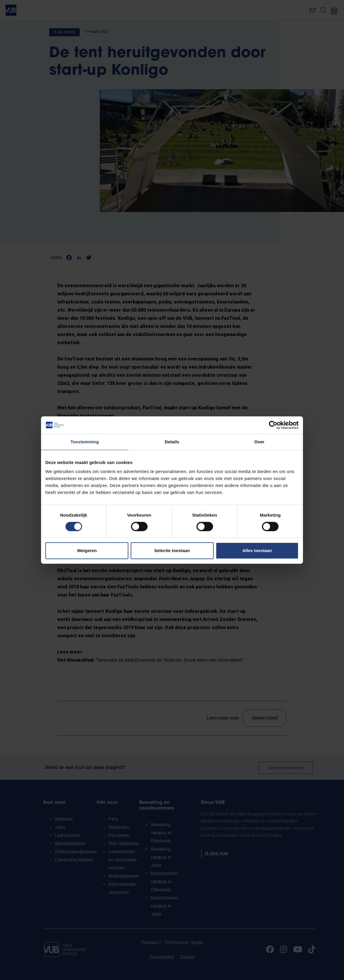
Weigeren (87, 550)
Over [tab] (259, 442)
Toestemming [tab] (85, 442)
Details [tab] (172, 442)
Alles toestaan (257, 550)
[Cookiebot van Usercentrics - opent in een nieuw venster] (273, 425)
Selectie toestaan (172, 550)
